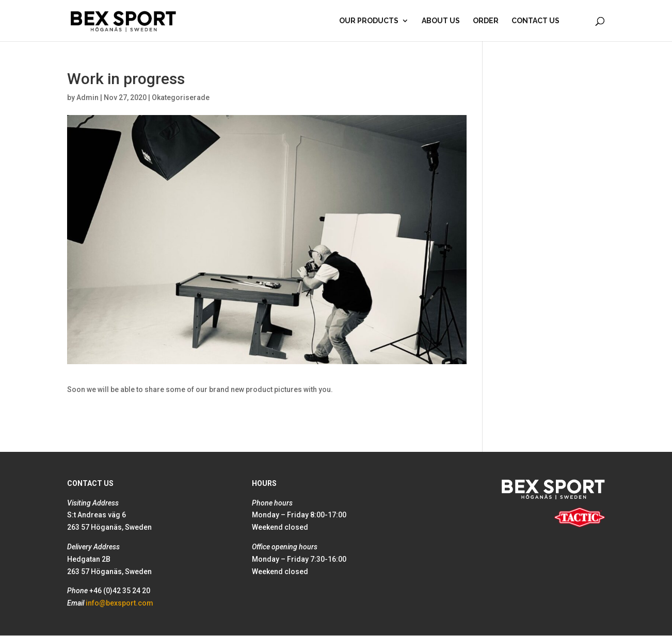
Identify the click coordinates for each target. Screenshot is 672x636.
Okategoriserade (181, 97)
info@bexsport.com (119, 603)
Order (486, 21)
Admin (87, 97)
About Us (441, 21)
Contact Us (535, 21)
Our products (369, 21)
